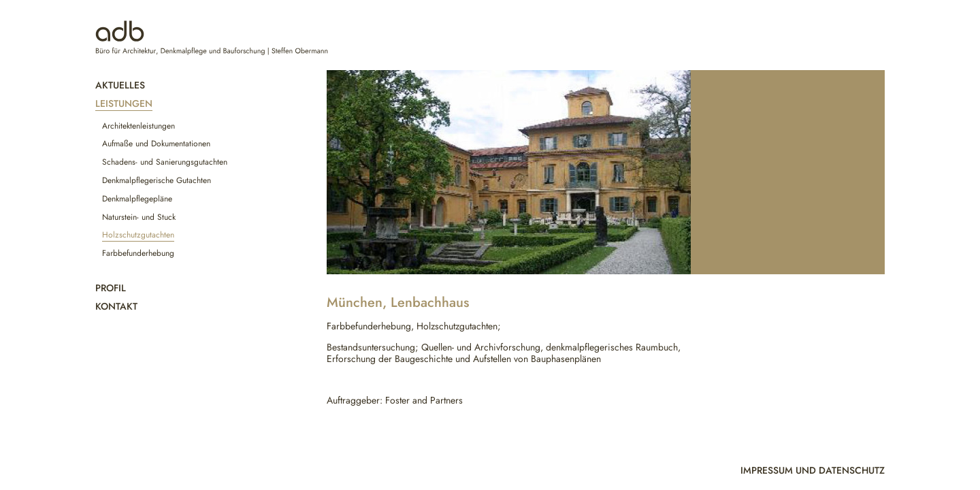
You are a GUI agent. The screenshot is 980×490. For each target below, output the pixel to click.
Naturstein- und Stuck (139, 217)
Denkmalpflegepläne (137, 199)
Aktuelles (120, 85)
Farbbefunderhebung (138, 253)
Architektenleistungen (138, 126)
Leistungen (124, 103)
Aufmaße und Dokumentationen (156, 144)
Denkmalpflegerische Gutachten (157, 180)
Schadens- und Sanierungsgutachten (165, 162)
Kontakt (116, 306)
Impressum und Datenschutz (813, 470)
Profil (111, 288)
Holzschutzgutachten (138, 235)
